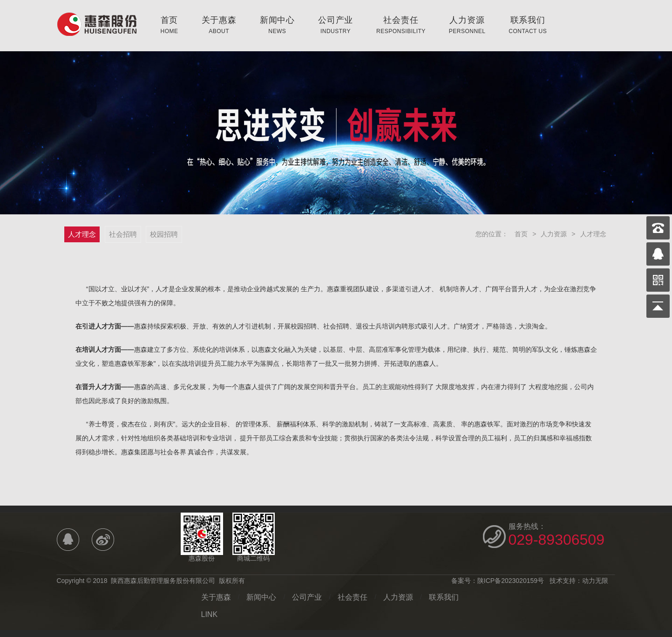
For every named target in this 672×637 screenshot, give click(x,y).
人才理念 (593, 234)
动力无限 (595, 581)
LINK (210, 614)
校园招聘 (164, 234)
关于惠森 (219, 25)
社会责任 (401, 25)
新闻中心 (277, 25)
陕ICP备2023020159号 (511, 581)
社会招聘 (123, 234)
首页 (170, 25)
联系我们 (528, 25)
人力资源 (467, 25)
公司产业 (336, 25)
